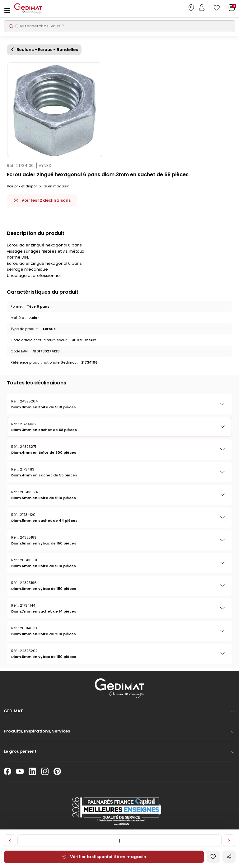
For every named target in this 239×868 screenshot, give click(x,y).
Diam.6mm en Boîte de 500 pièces (44, 566)
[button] (119, 713)
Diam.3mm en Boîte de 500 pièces (44, 407)
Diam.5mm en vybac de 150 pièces (44, 543)
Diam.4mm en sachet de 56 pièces (44, 475)
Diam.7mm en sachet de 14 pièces (44, 611)
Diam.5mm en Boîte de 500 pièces (44, 498)
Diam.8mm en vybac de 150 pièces (44, 657)
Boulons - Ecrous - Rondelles (47, 50)
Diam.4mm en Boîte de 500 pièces (44, 452)
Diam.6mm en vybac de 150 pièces (44, 589)
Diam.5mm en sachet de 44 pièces (44, 521)
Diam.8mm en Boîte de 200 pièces (44, 634)
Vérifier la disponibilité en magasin (104, 857)
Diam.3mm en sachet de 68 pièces (44, 430)
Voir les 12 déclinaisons (42, 200)
